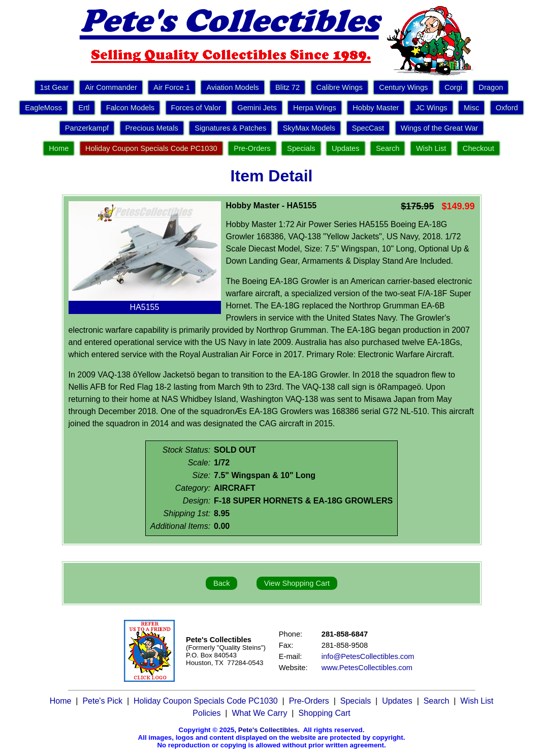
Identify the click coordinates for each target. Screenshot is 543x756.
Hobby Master (376, 108)
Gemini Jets (257, 108)
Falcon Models (130, 108)
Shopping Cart (324, 713)
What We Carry (259, 713)
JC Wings (432, 108)
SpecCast (368, 128)
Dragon (491, 87)
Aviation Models (232, 87)
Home (59, 148)
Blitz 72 (288, 87)
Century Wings (403, 87)
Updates (346, 148)
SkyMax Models (309, 128)
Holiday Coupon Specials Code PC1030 (151, 148)
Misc (471, 108)
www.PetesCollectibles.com (367, 668)
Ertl (84, 108)
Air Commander (111, 87)
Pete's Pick (102, 701)
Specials (301, 148)
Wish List (431, 148)
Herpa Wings (315, 108)
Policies (206, 713)
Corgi (453, 87)
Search (388, 148)
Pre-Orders (252, 148)
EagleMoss (43, 108)
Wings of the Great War (440, 128)
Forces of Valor (196, 108)
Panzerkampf (87, 128)
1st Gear (54, 87)
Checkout (478, 148)
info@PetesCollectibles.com (368, 656)
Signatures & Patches (230, 128)
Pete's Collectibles (268, 730)
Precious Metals (152, 128)
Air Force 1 (172, 87)
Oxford (507, 108)
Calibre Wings (340, 87)
